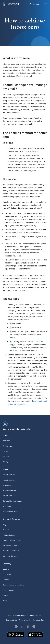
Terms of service (25, 620)
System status (12, 620)
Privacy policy (39, 620)
